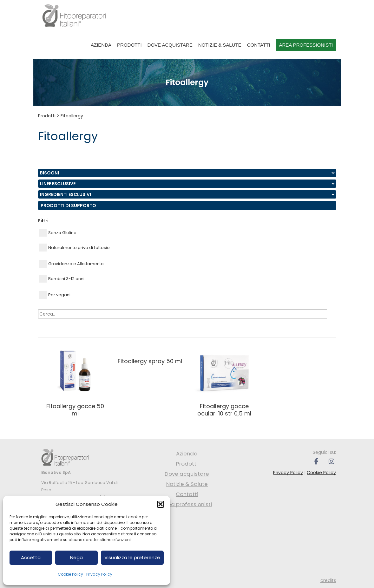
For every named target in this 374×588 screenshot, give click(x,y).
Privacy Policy (99, 574)
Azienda (101, 45)
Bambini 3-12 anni (62, 279)
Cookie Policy (70, 574)
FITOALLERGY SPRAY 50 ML (150, 361)
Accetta (31, 557)
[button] (161, 504)
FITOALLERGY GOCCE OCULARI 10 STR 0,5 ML (224, 410)
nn (187, 173)
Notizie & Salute (220, 45)
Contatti (259, 45)
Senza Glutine (58, 233)
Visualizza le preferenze (132, 557)
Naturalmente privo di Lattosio (74, 248)
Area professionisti (306, 45)
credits (328, 580)
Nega (76, 557)
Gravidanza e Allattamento (71, 264)
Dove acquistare (170, 45)
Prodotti (129, 45)
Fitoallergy (72, 116)
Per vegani (55, 295)
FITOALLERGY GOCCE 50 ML (75, 410)
